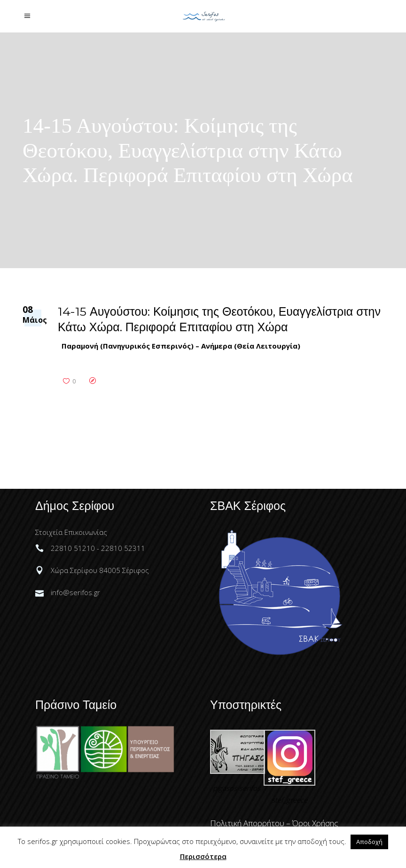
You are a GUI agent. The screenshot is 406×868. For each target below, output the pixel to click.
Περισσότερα (203, 856)
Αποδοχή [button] (369, 842)
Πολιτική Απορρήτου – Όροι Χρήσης (274, 823)
